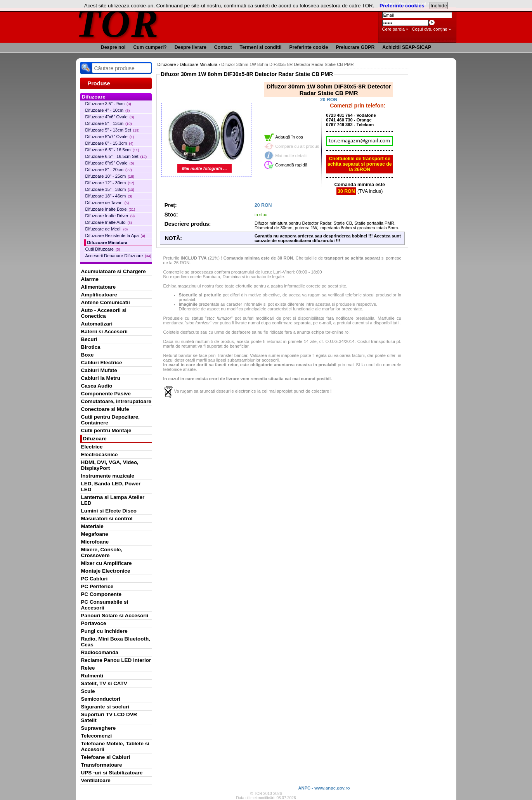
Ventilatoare (96, 780)
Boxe (88, 355)
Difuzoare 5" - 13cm (109, 123)
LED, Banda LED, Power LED (111, 487)
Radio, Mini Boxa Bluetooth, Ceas (116, 642)
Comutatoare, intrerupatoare (116, 401)
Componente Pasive (106, 394)
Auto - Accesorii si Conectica (104, 313)
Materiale (92, 526)
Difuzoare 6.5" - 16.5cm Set (116, 156)
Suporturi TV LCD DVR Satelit (109, 717)
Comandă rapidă (291, 165)
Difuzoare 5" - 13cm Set (113, 130)
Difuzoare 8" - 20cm (109, 170)
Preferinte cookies (402, 6)
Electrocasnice (100, 455)
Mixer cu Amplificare (107, 563)
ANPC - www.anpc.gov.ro (324, 788)
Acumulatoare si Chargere (114, 271)
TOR (118, 23)
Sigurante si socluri (105, 707)
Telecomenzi (97, 736)
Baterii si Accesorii (105, 332)
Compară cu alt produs (297, 146)
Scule (88, 691)
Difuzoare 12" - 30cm (110, 183)
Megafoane (95, 534)
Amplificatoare (99, 295)
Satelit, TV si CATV (104, 683)
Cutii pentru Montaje (106, 430)
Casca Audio (97, 386)
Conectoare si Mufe (105, 409)
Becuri (89, 339)
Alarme (90, 279)
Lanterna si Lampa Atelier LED (113, 500)
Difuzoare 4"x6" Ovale (110, 117)
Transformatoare (102, 765)
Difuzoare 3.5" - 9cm (108, 104)
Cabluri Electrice (102, 363)
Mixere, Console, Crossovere (102, 552)
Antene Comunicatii (106, 302)
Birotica (91, 347)
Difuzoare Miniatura (107, 242)
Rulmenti (92, 676)
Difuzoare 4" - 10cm (108, 110)
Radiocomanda (100, 652)
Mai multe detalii (291, 156)
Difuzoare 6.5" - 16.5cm (112, 150)
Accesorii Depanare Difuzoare (118, 256)
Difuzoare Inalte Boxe (110, 209)
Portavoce (94, 623)
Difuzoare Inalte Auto (109, 222)
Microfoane (95, 542)
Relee (88, 668)
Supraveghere (99, 728)
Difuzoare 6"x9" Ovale (110, 163)
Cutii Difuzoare (103, 249)
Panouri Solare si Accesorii (115, 616)
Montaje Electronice (106, 571)
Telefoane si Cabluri (106, 757)
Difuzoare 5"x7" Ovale (110, 137)
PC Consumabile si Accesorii (105, 605)
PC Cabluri (94, 579)
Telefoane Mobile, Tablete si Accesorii (115, 746)
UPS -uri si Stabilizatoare (112, 773)
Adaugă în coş (289, 137)
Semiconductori (101, 699)
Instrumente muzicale (108, 476)
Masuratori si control (107, 519)
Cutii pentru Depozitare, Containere (111, 420)
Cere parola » (395, 29)
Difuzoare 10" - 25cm (110, 176)
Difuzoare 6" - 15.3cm (109, 143)
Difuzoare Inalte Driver (110, 216)
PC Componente (101, 594)
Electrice (92, 447)
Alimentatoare (99, 287)
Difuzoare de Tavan (107, 203)
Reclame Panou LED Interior (116, 660)
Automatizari (97, 324)
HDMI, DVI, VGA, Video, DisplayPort (110, 465)
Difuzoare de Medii (107, 229)
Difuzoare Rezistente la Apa (115, 235)
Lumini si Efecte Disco (109, 511)
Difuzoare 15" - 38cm (110, 189)
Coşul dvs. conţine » (431, 29)
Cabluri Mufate (99, 370)
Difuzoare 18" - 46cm (109, 196)
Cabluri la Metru (101, 378)
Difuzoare (95, 439)
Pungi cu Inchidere (104, 631)
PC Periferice (97, 586)
